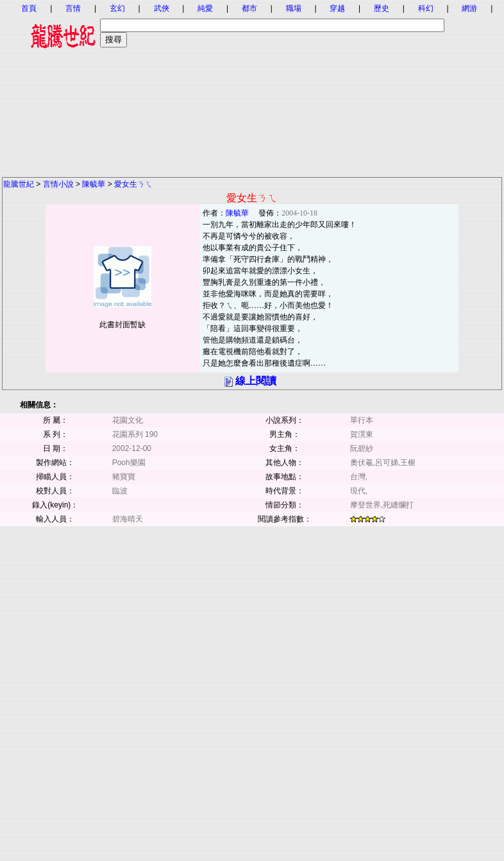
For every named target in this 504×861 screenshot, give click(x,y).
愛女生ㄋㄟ (133, 184)
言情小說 (58, 184)
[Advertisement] (252, 87)
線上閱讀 (256, 381)
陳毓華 (94, 184)
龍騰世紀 (19, 184)
